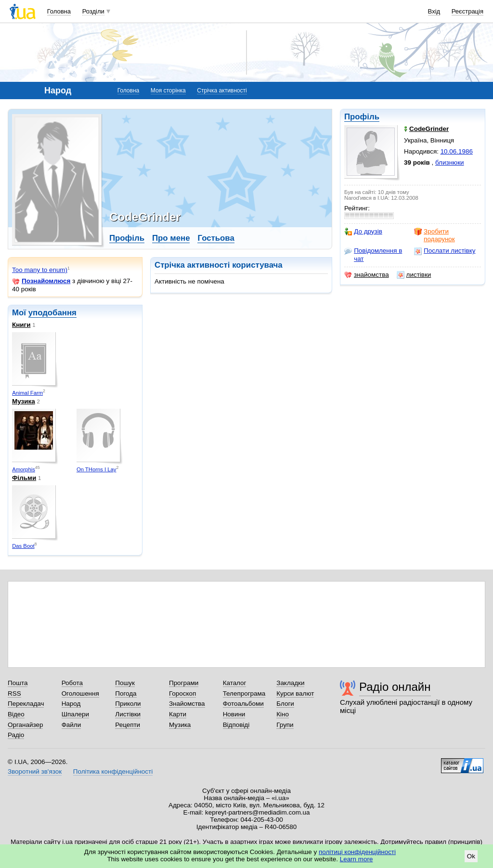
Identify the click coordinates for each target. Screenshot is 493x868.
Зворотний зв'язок (35, 771)
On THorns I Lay (97, 469)
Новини (234, 714)
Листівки (128, 714)
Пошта (18, 683)
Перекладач (26, 704)
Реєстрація (467, 11)
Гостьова (216, 238)
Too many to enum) (40, 270)
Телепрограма (244, 693)
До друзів (363, 232)
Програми (184, 683)
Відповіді (236, 725)
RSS (14, 693)
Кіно (283, 714)
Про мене (171, 238)
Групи (285, 725)
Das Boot (23, 546)
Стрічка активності (222, 91)
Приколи (128, 704)
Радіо (16, 735)
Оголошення (80, 693)
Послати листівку (445, 251)
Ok (471, 856)
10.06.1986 (457, 151)
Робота (72, 683)
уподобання (52, 313)
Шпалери (75, 714)
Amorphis (24, 469)
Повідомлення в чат (373, 254)
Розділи (93, 11)
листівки (414, 275)
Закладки (290, 683)
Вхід (434, 11)
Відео (16, 714)
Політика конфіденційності (113, 771)
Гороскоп (182, 693)
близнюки (450, 162)
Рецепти (128, 725)
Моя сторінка (168, 91)
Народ (71, 704)
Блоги (285, 704)
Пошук (125, 683)
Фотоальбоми (243, 704)
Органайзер (25, 725)
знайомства (367, 275)
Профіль (362, 117)
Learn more (357, 859)
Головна (59, 11)
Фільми (24, 478)
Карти (178, 714)
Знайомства (187, 704)
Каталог (235, 683)
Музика (24, 401)
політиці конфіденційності (357, 852)
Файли (71, 725)
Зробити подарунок (435, 235)
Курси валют (295, 693)
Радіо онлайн (395, 687)
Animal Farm (27, 393)
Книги (21, 325)
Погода (126, 693)
